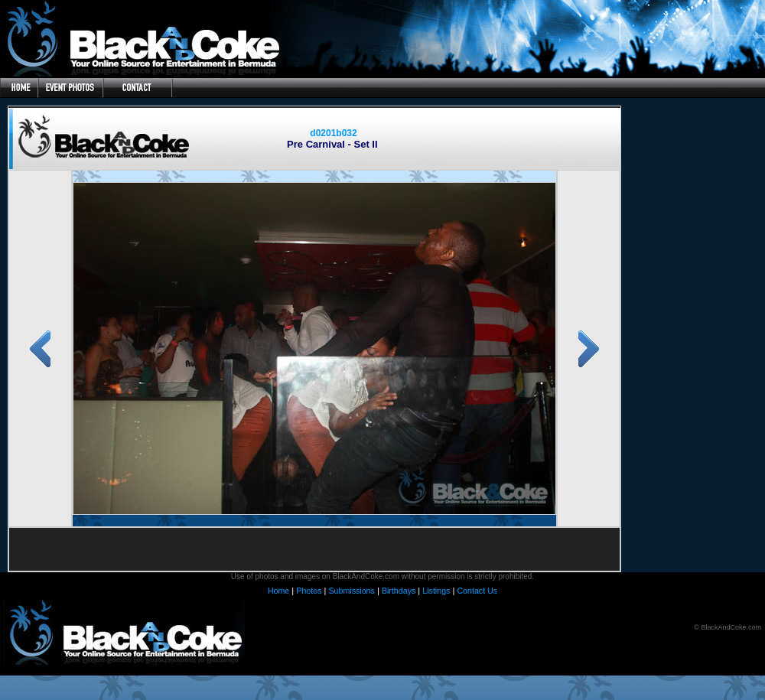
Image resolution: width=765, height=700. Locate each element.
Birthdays (399, 591)
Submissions (351, 591)
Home (278, 591)
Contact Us (477, 591)
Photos (309, 591)
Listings (436, 591)
